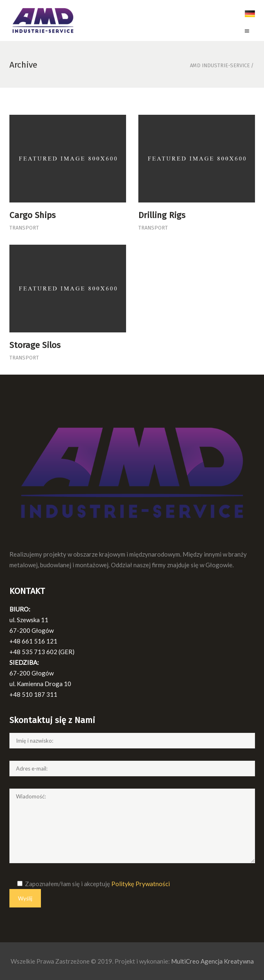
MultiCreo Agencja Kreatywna (212, 961)
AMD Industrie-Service (220, 65)
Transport (24, 228)
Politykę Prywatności (141, 884)
